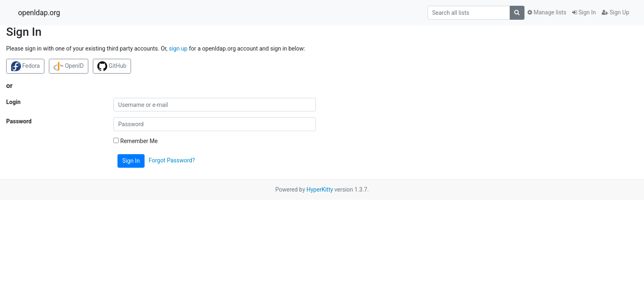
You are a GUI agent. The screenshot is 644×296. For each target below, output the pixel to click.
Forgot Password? (172, 160)
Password (19, 121)
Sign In (584, 12)
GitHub (112, 66)
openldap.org (39, 13)
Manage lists (547, 12)
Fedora (25, 66)
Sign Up (615, 12)
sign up (178, 49)
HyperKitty (320, 190)
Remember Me (136, 141)
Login (13, 102)
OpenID (68, 66)
